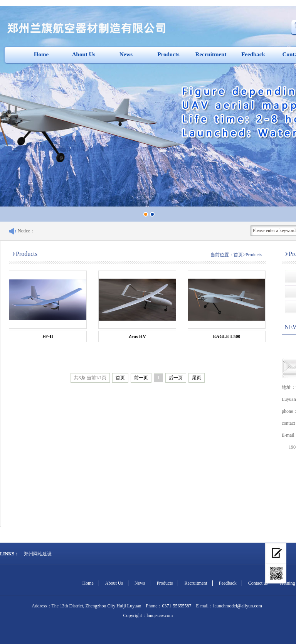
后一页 (176, 378)
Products (168, 54)
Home (41, 54)
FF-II (48, 336)
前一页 (141, 378)
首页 (238, 255)
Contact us (258, 583)
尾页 (197, 378)
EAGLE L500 (226, 336)
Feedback (253, 54)
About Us (84, 54)
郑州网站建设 (38, 554)
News (126, 54)
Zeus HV (137, 336)
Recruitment (211, 54)
